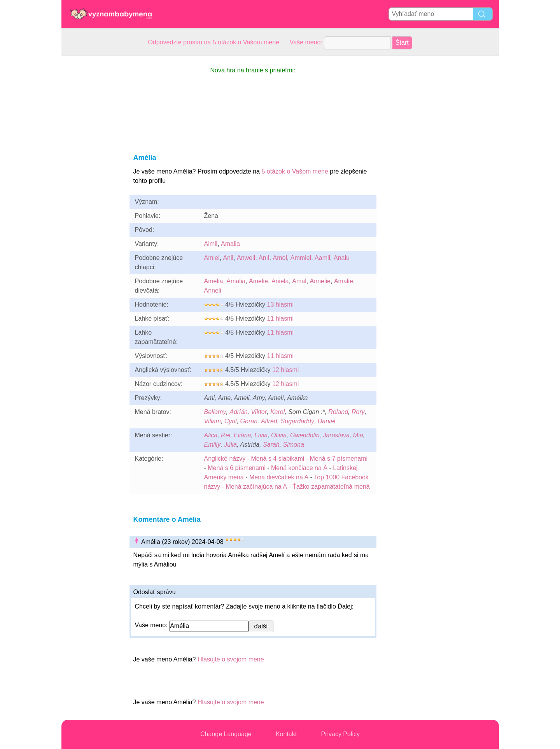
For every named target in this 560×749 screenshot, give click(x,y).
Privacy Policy (340, 734)
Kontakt (286, 734)
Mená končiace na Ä (299, 468)
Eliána (242, 435)
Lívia (261, 435)
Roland (338, 412)
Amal (299, 281)
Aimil (211, 244)
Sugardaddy (297, 421)
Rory (358, 412)
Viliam (213, 421)
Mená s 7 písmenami (339, 459)
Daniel (326, 421)
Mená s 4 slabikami (277, 459)
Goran (249, 421)
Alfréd (269, 421)
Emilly (213, 445)
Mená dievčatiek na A (279, 477)
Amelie (258, 281)
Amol (280, 258)
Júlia (230, 445)
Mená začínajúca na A (256, 487)
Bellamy (215, 412)
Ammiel (301, 258)
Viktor (259, 412)
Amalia (230, 244)
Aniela (280, 281)
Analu (342, 258)
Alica (211, 435)
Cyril (231, 421)
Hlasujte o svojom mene (231, 659)
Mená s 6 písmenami (237, 468)
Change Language (226, 734)
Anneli (213, 290)
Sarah (271, 445)
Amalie (344, 281)
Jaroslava (336, 435)
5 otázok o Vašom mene (295, 171)
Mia (358, 435)
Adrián (238, 412)
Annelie (320, 281)
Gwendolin (305, 435)
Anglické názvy (225, 459)
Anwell (246, 258)
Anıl (264, 258)
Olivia (279, 435)
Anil (228, 258)
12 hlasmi (285, 370)
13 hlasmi (280, 304)
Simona (294, 445)
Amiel (212, 258)
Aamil (322, 258)
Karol (277, 412)
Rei (226, 435)
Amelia (214, 281)
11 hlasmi (280, 318)
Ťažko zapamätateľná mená (331, 487)
